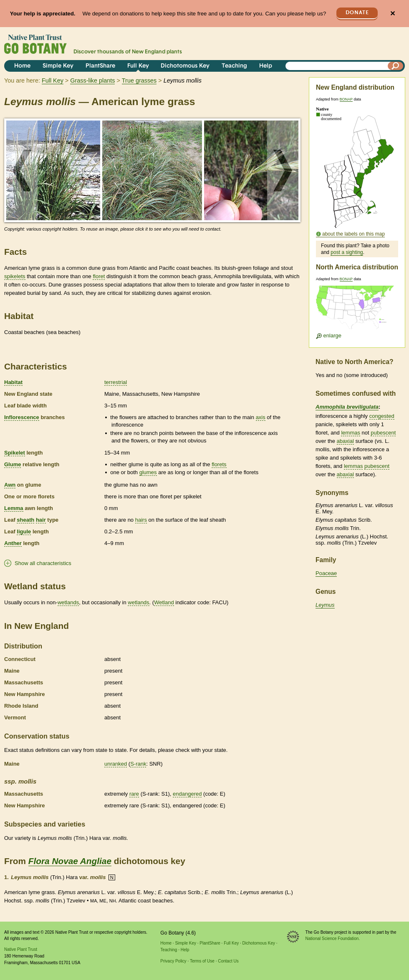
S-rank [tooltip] (138, 764)
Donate (357, 13)
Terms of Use (202, 961)
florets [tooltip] (219, 464)
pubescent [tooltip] (383, 433)
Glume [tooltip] (13, 464)
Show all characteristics (43, 563)
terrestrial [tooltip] (116, 382)
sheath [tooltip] (25, 520)
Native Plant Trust (21, 949)
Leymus (325, 605)
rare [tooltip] (134, 794)
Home (22, 66)
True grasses (139, 80)
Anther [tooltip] (13, 543)
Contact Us (228, 961)
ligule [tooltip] (24, 531)
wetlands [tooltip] (68, 602)
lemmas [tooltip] (351, 433)
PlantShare (100, 66)
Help (266, 66)
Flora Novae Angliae (70, 861)
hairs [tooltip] (141, 520)
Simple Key (58, 66)
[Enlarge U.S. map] (357, 310)
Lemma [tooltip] (14, 508)
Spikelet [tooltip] (15, 453)
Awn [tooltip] (10, 485)
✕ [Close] (393, 14)
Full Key (138, 66)
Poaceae (326, 573)
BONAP (346, 99)
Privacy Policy (173, 961)
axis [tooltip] (261, 417)
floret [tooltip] (99, 276)
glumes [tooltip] (148, 472)
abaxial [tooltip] (345, 441)
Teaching (234, 66)
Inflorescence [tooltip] (22, 417)
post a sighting (347, 252)
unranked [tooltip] (116, 764)
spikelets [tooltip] (15, 276)
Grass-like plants (92, 80)
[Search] (396, 66)
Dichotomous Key (185, 66)
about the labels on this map (353, 234)
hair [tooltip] (41, 520)
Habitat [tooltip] (13, 382)
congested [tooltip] (382, 416)
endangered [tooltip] (187, 794)
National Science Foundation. (333, 939)
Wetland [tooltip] (164, 602)
